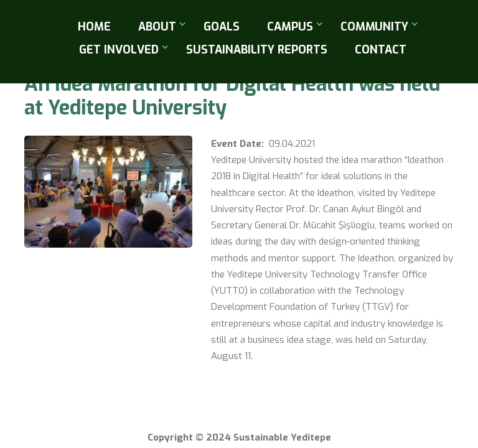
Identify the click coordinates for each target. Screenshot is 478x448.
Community (374, 27)
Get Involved (119, 50)
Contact (381, 50)
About (157, 27)
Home (94, 27)
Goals (222, 27)
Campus (290, 27)
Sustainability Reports (257, 50)
